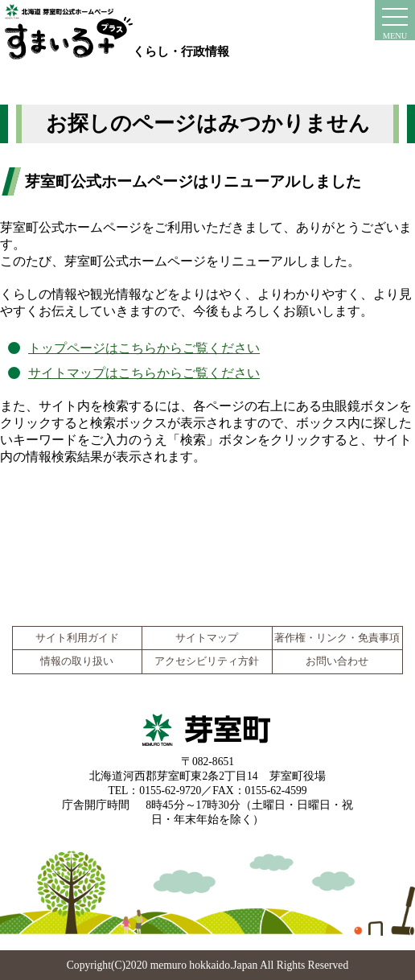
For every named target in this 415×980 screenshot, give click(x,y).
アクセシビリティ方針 (207, 661)
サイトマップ (207, 638)
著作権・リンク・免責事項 (337, 638)
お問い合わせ (337, 661)
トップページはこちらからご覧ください (144, 348)
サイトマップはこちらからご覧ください (144, 373)
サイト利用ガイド (77, 638)
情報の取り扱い (77, 661)
